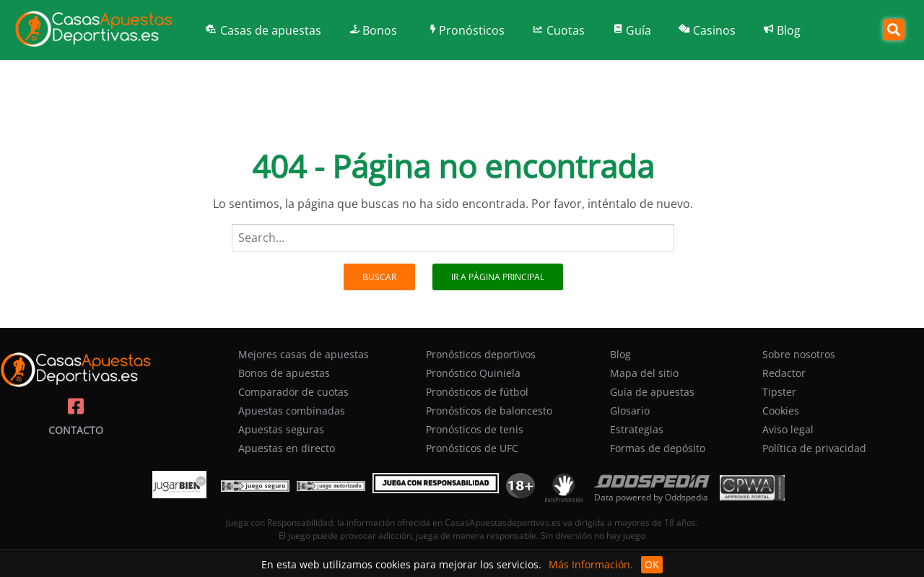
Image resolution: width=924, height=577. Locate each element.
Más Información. (591, 564)
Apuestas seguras (281, 429)
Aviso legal (788, 429)
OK (652, 564)
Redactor (784, 373)
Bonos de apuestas (284, 373)
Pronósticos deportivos (481, 354)
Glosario (630, 411)
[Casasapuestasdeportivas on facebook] (76, 407)
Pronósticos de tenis (475, 429)
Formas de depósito (658, 448)
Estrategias (637, 429)
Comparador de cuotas (293, 392)
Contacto (76, 430)
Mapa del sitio (644, 373)
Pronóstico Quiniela (473, 373)
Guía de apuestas (652, 392)
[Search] (894, 30)
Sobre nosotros (799, 354)
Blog (620, 354)
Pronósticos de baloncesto (489, 411)
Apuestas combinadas (292, 411)
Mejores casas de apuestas (304, 354)
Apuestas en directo (287, 448)
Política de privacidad (814, 448)
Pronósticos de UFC (472, 448)
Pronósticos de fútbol (477, 392)
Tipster (779, 392)
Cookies (781, 411)
